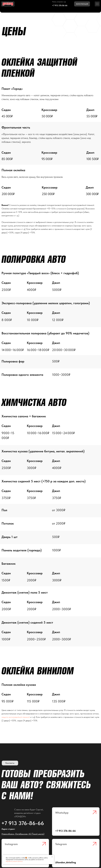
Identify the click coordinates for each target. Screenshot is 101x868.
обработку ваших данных (14, 861)
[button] (82, 4)
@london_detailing (66, 862)
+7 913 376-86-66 (23, 823)
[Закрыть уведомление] (52, 857)
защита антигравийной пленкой (16, 717)
